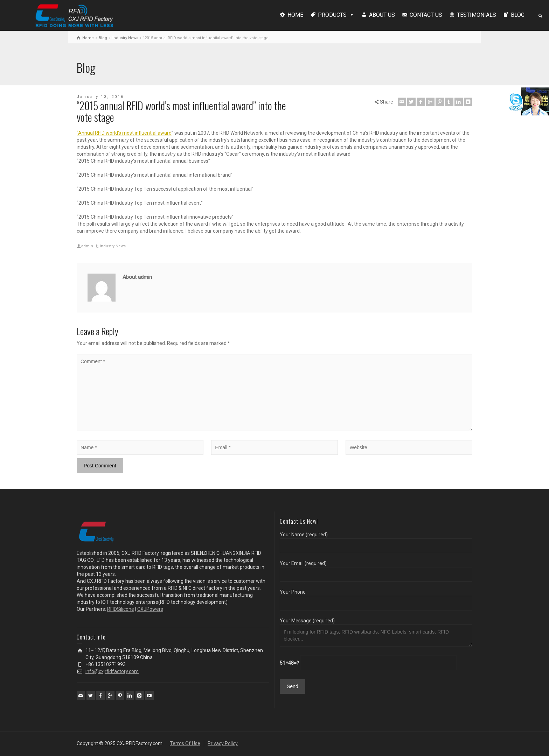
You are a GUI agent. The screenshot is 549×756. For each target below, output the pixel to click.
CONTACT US (426, 15)
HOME (295, 15)
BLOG (518, 15)
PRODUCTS (332, 15)
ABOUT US (382, 15)
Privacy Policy (223, 743)
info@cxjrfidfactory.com (112, 671)
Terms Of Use (185, 743)
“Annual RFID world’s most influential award (124, 133)
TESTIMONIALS (477, 15)
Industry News (113, 246)
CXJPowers (150, 609)
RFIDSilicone (121, 609)
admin (87, 246)
